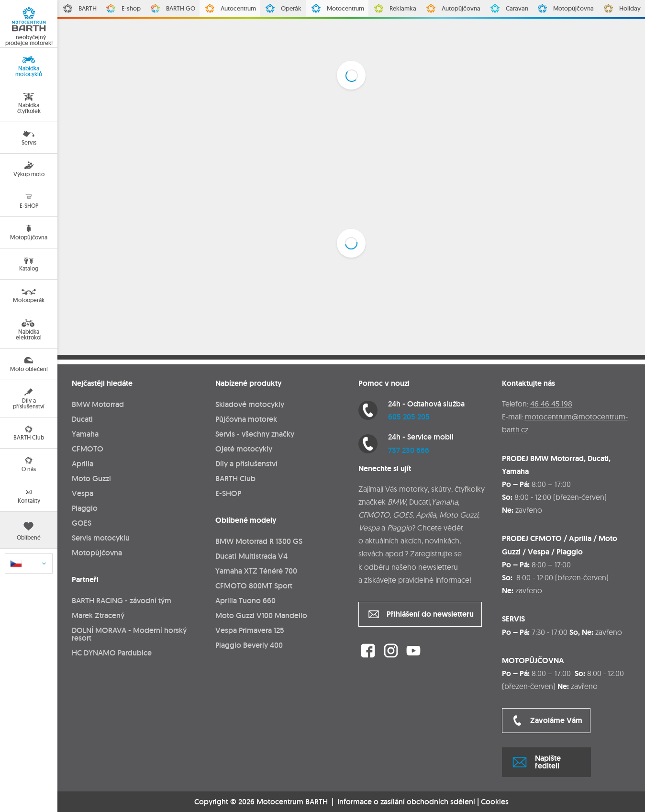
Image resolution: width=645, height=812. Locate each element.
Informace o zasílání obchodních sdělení (406, 802)
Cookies (495, 802)
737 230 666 (409, 450)
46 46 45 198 (551, 404)
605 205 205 (409, 417)
